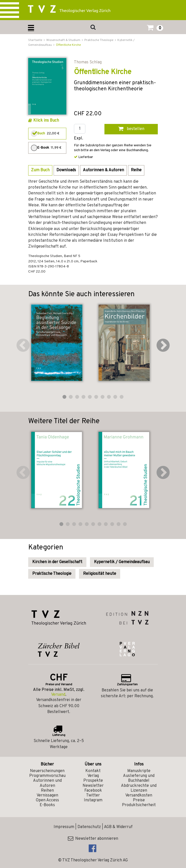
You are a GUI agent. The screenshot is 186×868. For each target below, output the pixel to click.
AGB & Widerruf (118, 827)
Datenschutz (89, 827)
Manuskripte (139, 771)
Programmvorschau (47, 776)
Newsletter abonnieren (93, 839)
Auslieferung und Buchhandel (139, 778)
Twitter (93, 795)
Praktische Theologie (52, 574)
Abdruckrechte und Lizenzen (139, 788)
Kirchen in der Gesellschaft (57, 562)
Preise (139, 800)
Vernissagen (47, 795)
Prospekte (93, 781)
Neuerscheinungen (47, 771)
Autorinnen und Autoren (47, 783)
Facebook (93, 791)
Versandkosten (139, 795)
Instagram (93, 800)
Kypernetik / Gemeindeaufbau (122, 562)
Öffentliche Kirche (68, 45)
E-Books (47, 805)
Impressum (64, 827)
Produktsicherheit (139, 805)
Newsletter (93, 786)
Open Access (47, 800)
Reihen (47, 791)
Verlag (93, 776)
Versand (58, 695)
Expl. (79, 139)
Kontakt (93, 771)
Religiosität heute (100, 574)
